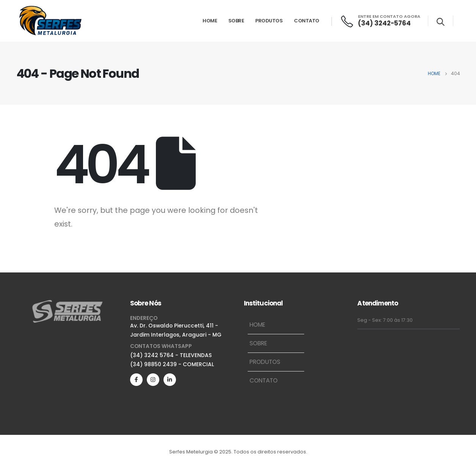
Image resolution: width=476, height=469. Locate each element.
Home (210, 21)
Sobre (236, 21)
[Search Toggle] (441, 22)
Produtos (269, 21)
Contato (307, 21)
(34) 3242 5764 (152, 355)
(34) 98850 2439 (153, 364)
